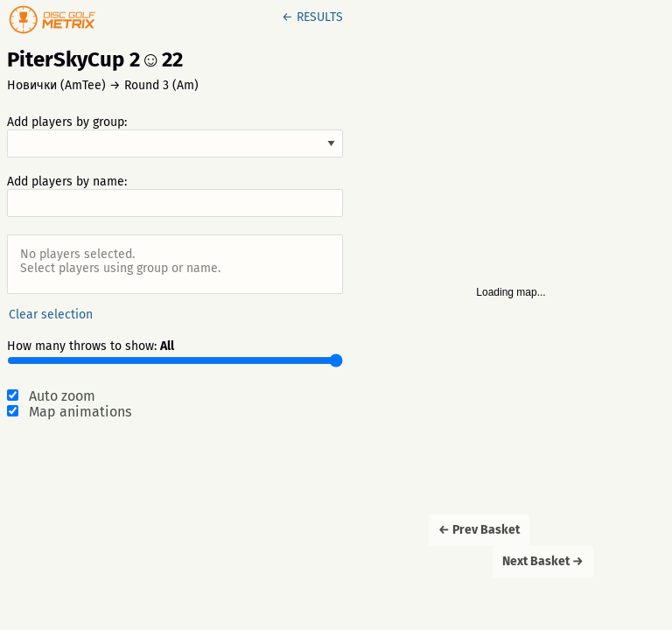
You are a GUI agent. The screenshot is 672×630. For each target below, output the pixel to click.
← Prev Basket (479, 530)
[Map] (511, 315)
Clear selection (51, 315)
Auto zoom (62, 396)
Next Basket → (543, 561)
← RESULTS (312, 17)
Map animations (80, 412)
